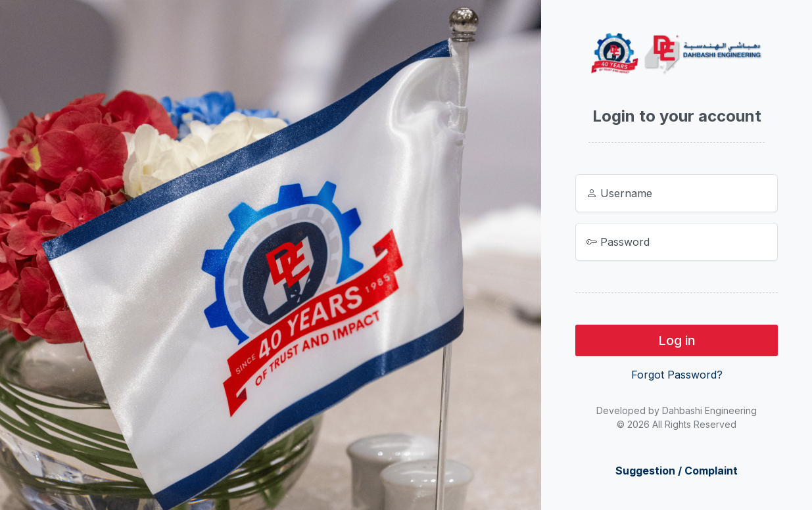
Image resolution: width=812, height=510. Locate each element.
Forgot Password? (677, 375)
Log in (677, 340)
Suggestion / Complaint (677, 471)
